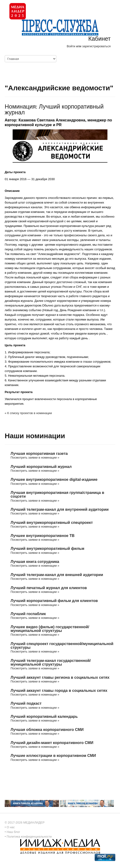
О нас (11, 827)
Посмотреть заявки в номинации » (35, 458)
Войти (71, 46)
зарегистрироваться (96, 46)
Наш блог (13, 832)
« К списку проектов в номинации (28, 413)
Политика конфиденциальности (29, 837)
